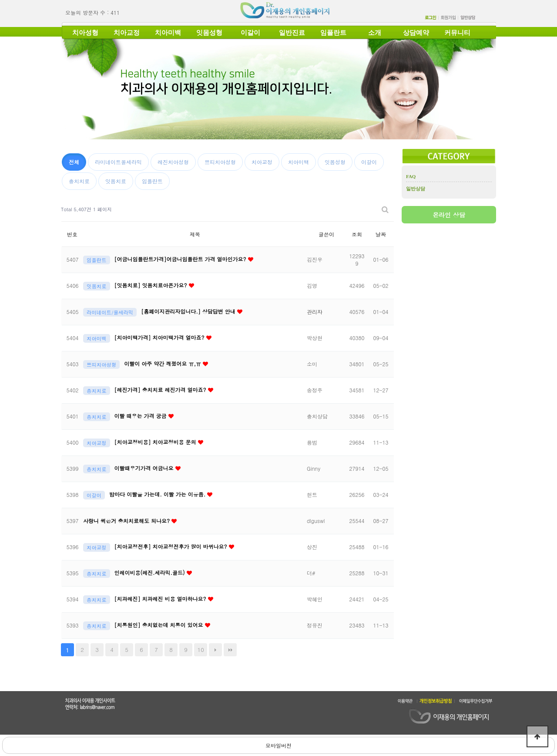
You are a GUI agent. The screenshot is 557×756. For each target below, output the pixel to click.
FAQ (411, 176)
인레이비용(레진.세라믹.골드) (151, 572)
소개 (375, 33)
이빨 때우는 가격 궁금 (141, 416)
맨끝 (230, 650)
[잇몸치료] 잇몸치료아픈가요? (152, 285)
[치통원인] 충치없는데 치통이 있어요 (160, 625)
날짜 (381, 234)
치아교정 (127, 33)
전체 (74, 162)
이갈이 (250, 33)
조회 (357, 234)
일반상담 (416, 189)
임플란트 (333, 33)
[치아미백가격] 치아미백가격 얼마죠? (160, 337)
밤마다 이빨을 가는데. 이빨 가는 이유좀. (158, 494)
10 (201, 650)
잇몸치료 (116, 181)
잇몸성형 (209, 33)
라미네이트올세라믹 (118, 162)
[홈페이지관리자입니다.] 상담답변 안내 (189, 311)
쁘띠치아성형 (220, 162)
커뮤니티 (457, 33)
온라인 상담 (449, 215)
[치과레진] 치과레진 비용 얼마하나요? (161, 599)
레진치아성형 (173, 162)
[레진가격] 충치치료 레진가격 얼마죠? (161, 390)
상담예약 (416, 33)
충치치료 (79, 181)
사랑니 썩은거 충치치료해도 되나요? (127, 521)
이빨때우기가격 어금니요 (145, 468)
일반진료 (292, 33)
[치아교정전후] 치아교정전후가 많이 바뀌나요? (172, 546)
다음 (215, 650)
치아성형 (85, 33)
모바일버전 (278, 745)
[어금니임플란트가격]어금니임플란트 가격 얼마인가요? (181, 259)
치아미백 (168, 33)
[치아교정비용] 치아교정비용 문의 (156, 442)
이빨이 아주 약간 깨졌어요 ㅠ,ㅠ (163, 363)
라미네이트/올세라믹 (110, 312)
